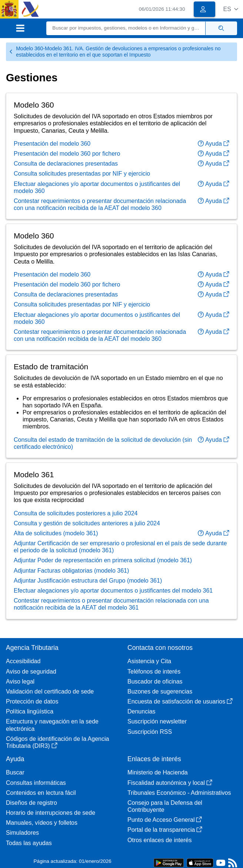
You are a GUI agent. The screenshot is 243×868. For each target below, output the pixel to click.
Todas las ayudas (29, 843)
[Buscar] (126, 28)
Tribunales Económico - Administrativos (179, 793)
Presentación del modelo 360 (52, 144)
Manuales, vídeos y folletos (42, 823)
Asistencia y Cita (149, 661)
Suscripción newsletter (157, 721)
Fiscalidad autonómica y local (170, 783)
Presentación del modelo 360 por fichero (67, 154)
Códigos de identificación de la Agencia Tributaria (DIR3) (57, 742)
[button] (231, 9)
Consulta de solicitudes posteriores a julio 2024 (76, 513)
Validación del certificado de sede (50, 691)
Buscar (15, 772)
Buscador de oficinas (155, 681)
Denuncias (142, 711)
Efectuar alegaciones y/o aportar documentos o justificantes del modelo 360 (97, 187)
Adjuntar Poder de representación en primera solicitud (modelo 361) (103, 560)
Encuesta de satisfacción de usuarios (180, 701)
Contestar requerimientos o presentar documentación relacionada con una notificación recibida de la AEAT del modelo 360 (100, 204)
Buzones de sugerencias (160, 691)
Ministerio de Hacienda (158, 772)
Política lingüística (30, 711)
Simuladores (22, 833)
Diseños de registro (31, 803)
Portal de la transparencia (165, 830)
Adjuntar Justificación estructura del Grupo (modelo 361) (88, 581)
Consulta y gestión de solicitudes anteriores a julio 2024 (87, 523)
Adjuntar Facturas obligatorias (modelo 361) (71, 571)
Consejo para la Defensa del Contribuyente (165, 806)
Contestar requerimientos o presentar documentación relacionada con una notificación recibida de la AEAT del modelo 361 (111, 604)
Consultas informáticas (36, 783)
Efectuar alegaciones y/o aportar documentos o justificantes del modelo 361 (113, 591)
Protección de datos (32, 701)
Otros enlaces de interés (159, 840)
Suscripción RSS (150, 732)
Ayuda (214, 144)
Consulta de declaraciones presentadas (66, 164)
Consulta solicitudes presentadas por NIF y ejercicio (82, 174)
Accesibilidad (23, 661)
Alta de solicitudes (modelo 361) (56, 533)
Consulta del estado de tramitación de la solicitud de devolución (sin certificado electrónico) (103, 443)
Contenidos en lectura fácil (41, 793)
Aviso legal (20, 681)
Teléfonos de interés (154, 672)
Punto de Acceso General (165, 820)
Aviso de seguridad (31, 672)
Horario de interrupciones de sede (51, 813)
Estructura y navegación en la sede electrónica (52, 725)
